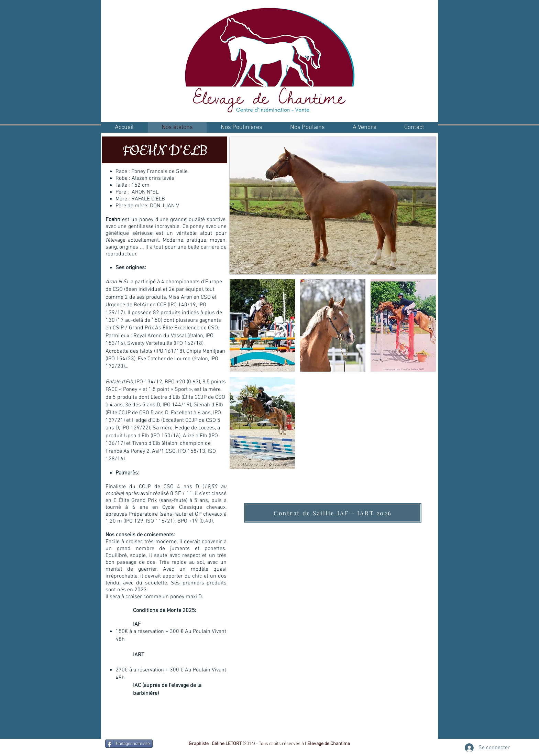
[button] (262, 325)
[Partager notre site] (129, 744)
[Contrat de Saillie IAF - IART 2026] (333, 513)
